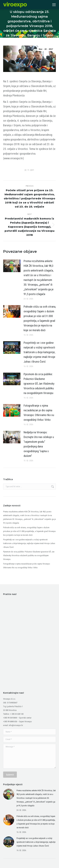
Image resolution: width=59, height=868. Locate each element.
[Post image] (12, 266)
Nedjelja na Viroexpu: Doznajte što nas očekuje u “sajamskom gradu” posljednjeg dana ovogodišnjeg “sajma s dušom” (39, 444)
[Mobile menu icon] (54, 5)
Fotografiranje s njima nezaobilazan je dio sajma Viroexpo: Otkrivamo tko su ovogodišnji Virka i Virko (39, 413)
